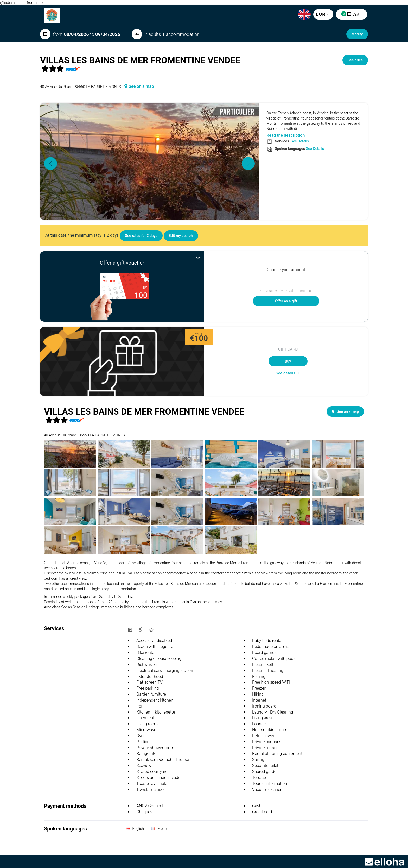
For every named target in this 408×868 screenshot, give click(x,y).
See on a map (139, 86)
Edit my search (181, 236)
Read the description (286, 135)
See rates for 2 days (141, 236)
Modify (357, 34)
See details (288, 373)
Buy (288, 361)
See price (355, 60)
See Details (299, 141)
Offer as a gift (286, 301)
